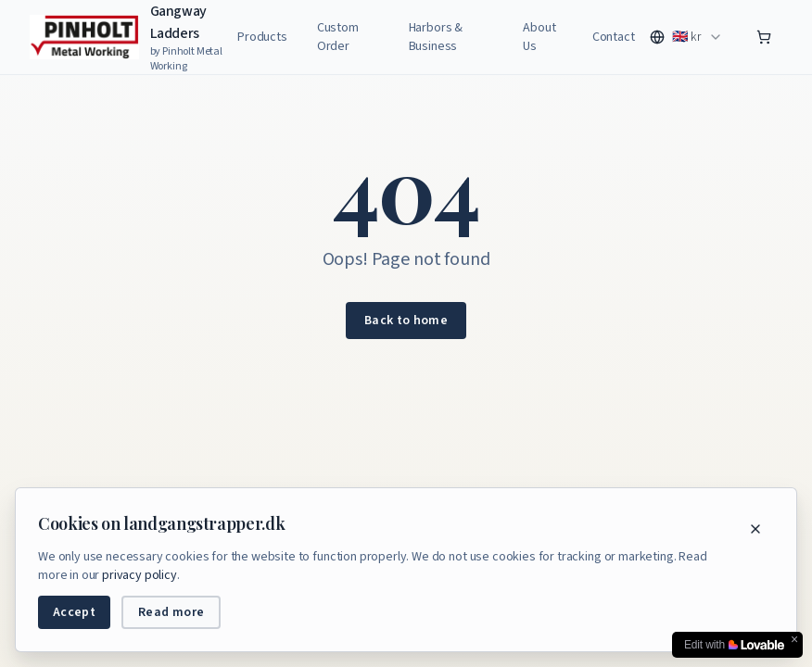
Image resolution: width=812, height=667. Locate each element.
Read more (171, 612)
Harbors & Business (436, 37)
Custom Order (338, 37)
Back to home (406, 321)
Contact (614, 37)
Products (262, 37)
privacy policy (140, 575)
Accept (74, 612)
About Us (539, 37)
